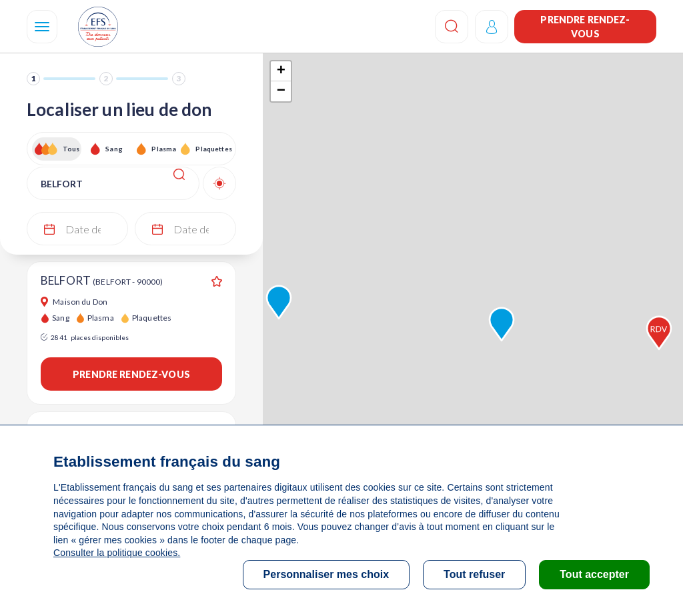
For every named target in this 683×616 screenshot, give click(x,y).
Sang (114, 149)
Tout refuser (474, 574)
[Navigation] (42, 27)
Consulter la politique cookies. (117, 553)
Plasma (164, 149)
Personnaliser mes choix (326, 574)
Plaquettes (213, 149)
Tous (71, 149)
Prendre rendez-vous (585, 27)
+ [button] (281, 71)
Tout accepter (594, 574)
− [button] (281, 91)
